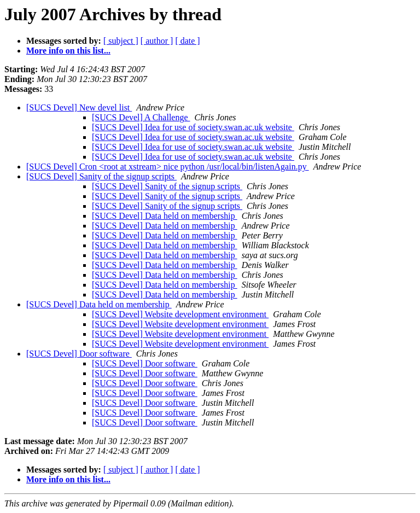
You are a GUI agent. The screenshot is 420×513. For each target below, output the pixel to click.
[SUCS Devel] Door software (79, 354)
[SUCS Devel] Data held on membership (165, 216)
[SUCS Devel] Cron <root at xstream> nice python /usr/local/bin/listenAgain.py (168, 167)
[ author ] (157, 41)
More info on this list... (68, 51)
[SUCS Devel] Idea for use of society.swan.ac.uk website (193, 127)
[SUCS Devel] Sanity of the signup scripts (101, 176)
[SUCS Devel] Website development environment (180, 314)
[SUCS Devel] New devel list (79, 107)
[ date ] (187, 41)
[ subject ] (121, 41)
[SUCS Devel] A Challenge (141, 117)
